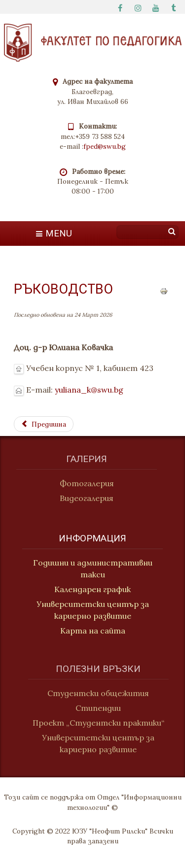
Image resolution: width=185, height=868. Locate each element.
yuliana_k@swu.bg (89, 390)
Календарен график (92, 591)
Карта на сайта (93, 632)
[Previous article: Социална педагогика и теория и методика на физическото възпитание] (44, 424)
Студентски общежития (104, 693)
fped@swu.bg (105, 146)
